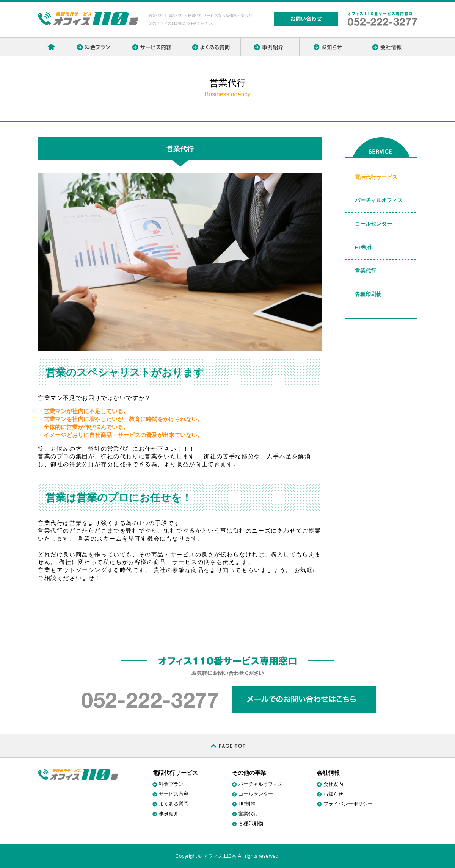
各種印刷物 (368, 294)
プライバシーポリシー (348, 804)
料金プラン (171, 784)
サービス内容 (174, 794)
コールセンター (373, 224)
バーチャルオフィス (379, 200)
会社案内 (333, 784)
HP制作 (364, 247)
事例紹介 (169, 814)
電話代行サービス (376, 177)
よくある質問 (174, 804)
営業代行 (366, 271)
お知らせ (333, 794)
